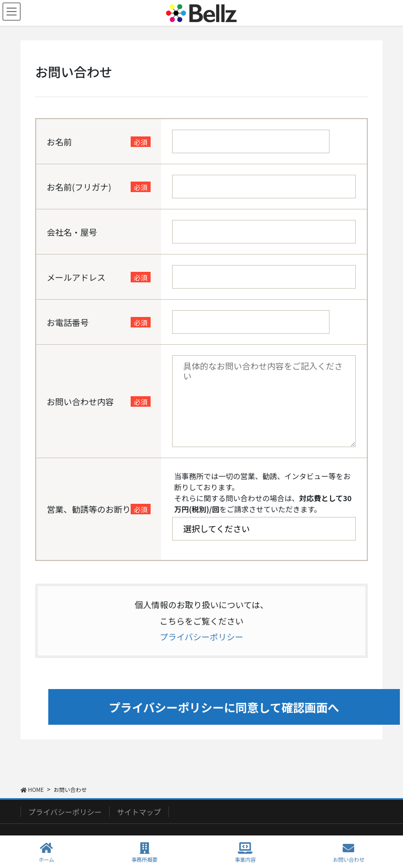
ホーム (47, 853)
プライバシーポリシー (201, 637)
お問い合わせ (348, 853)
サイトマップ (139, 812)
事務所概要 (144, 853)
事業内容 (245, 853)
